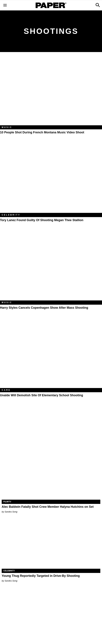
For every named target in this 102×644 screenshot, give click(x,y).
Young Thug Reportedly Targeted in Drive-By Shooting (41, 576)
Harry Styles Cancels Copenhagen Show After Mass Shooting (44, 308)
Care (6, 390)
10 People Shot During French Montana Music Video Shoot (42, 132)
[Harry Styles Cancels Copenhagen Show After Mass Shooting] (51, 266)
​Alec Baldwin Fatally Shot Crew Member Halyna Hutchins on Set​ (48, 507)
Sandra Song (11, 512)
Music (7, 127)
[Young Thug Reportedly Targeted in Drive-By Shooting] (51, 544)
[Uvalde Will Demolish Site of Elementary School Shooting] (51, 354)
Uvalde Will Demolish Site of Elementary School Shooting (42, 395)
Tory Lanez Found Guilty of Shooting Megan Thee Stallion (42, 220)
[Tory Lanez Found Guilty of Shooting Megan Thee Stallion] (51, 179)
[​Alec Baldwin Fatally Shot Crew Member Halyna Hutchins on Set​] (51, 475)
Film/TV (7, 502)
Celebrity (11, 215)
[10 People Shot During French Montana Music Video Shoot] (51, 91)
